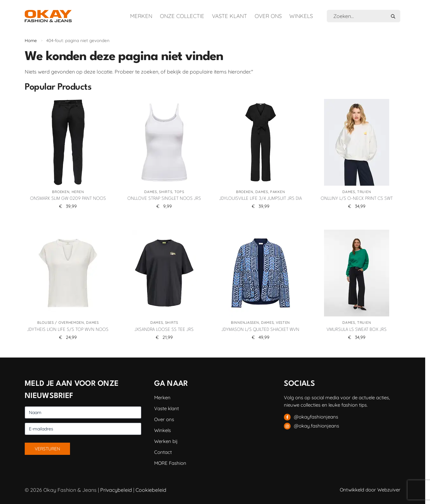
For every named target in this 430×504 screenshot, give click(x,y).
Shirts (166, 192)
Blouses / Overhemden (61, 323)
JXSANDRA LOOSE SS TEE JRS (164, 330)
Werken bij (166, 441)
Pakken (277, 192)
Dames (151, 192)
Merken (141, 16)
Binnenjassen (245, 323)
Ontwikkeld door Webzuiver (370, 490)
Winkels (301, 16)
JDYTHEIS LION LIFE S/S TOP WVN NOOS (68, 330)
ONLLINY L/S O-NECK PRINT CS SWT (357, 199)
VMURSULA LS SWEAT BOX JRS (357, 330)
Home (31, 40)
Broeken (61, 192)
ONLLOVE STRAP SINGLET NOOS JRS (164, 199)
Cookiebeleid (151, 490)
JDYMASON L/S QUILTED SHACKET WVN (260, 330)
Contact (163, 452)
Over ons (268, 16)
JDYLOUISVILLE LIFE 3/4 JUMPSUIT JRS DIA (261, 199)
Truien (364, 192)
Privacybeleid (116, 490)
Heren (78, 192)
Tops (179, 192)
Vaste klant (229, 16)
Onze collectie (182, 16)
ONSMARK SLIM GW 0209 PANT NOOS (68, 199)
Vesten (283, 323)
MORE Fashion (170, 463)
